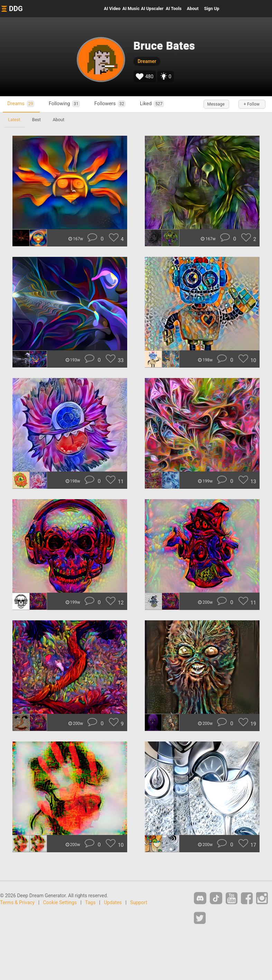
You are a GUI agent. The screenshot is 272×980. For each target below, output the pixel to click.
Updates (113, 902)
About (193, 8)
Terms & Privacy (17, 902)
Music (131, 8)
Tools (174, 8)
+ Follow (251, 104)
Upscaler (152, 8)
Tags (90, 902)
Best (37, 120)
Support (139, 902)
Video (112, 8)
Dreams (22, 104)
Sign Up (212, 8)
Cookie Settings (60, 902)
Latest (14, 120)
